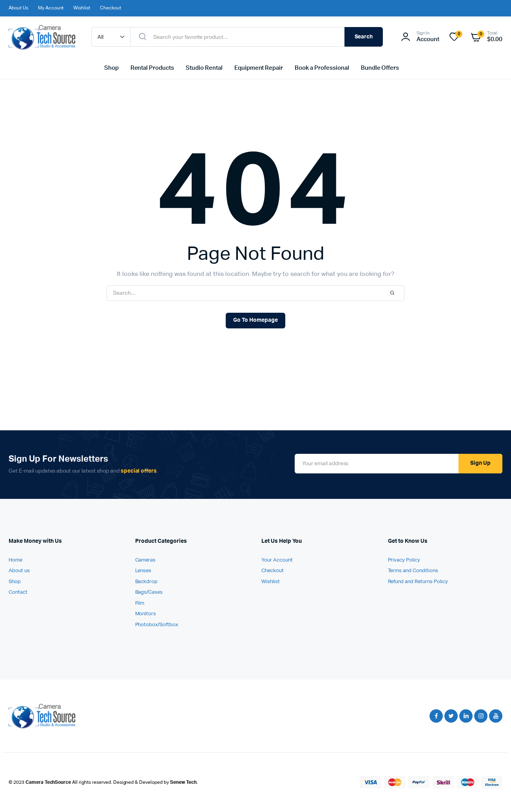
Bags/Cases (149, 592)
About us (19, 571)
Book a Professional (322, 68)
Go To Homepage (255, 320)
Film (140, 603)
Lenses (143, 571)
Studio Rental (204, 68)
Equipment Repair (259, 68)
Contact (18, 592)
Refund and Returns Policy (418, 582)
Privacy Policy (404, 560)
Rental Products (152, 68)
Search (364, 37)
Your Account (277, 560)
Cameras (146, 560)
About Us (18, 8)
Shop (111, 68)
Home (15, 560)
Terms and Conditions (413, 571)
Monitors (146, 614)
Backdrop (147, 582)
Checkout (111, 8)
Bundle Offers (380, 68)
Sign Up (480, 463)
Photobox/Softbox (157, 625)
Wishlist (82, 8)
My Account (51, 8)
